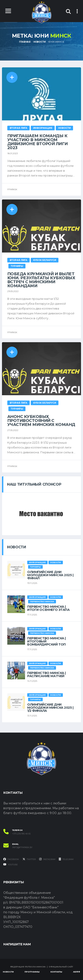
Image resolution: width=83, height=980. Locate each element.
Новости (8, 972)
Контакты (56, 972)
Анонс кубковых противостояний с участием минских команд (41, 421)
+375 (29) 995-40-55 (21, 834)
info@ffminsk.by (22, 847)
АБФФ (77, 972)
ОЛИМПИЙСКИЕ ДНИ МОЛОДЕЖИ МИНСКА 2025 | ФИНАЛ (50, 575)
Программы (32, 972)
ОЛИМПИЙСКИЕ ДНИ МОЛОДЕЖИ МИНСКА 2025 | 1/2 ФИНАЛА (50, 708)
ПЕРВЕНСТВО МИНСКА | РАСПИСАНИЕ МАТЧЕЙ (46, 674)
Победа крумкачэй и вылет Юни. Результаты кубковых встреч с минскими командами (41, 280)
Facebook (11, 859)
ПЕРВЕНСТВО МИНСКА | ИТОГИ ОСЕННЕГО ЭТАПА (48, 608)
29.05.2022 (13, 291)
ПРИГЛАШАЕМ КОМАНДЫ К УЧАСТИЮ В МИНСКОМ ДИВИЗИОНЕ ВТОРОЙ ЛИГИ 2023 (38, 142)
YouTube (11, 864)
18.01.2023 (13, 153)
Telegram (66, 859)
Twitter (29, 859)
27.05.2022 (13, 430)
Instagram (47, 859)
